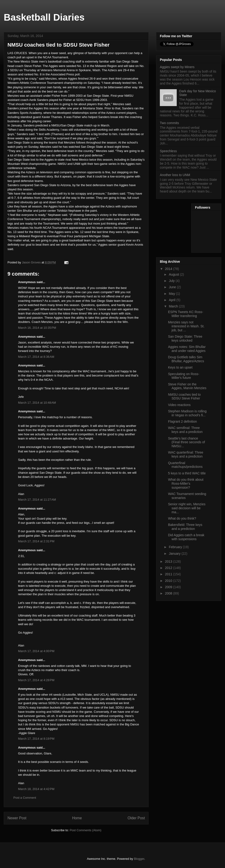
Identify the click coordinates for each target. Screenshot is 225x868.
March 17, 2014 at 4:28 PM (36, 680)
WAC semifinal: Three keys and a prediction (185, 430)
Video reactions (179, 405)
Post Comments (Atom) (85, 830)
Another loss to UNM (175, 175)
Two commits (169, 123)
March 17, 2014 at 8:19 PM (36, 739)
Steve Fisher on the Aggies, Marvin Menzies (187, 386)
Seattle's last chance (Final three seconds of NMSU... (186, 442)
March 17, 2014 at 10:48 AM (37, 403)
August (174, 274)
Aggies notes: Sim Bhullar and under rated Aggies (187, 349)
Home (77, 818)
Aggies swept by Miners (177, 67)
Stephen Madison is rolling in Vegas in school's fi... (187, 413)
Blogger (139, 859)
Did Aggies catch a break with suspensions (186, 537)
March (174, 306)
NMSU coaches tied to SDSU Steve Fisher (184, 397)
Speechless (168, 151)
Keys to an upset (180, 367)
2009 (169, 587)
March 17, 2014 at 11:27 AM (37, 500)
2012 (169, 568)
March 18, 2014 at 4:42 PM (36, 789)
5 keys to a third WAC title (187, 473)
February (176, 547)
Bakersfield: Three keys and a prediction (185, 527)
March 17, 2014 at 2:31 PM (36, 541)
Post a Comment (25, 798)
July (172, 281)
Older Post (136, 818)
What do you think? (182, 518)
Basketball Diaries (44, 17)
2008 (169, 593)
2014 (169, 269)
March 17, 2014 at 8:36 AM (36, 357)
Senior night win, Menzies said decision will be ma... (187, 508)
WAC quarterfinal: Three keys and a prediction (186, 454)
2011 (169, 574)
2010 (169, 581)
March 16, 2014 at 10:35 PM (37, 328)
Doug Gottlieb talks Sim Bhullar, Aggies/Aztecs (186, 359)
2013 (169, 561)
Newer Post (17, 818)
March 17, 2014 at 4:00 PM (36, 651)
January (175, 554)
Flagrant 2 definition (182, 421)
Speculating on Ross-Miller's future (184, 376)
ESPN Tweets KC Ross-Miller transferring (186, 314)
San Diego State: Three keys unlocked (185, 338)
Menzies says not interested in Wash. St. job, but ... (186, 326)
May (172, 294)
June (173, 287)
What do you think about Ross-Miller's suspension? (186, 484)
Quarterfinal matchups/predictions (185, 465)
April (172, 300)
